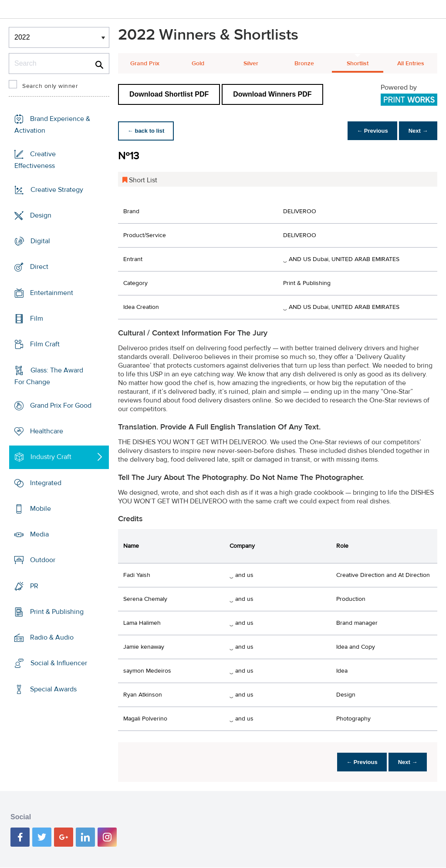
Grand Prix (145, 64)
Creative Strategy (57, 190)
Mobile (41, 509)
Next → (417, 131)
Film (37, 318)
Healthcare (47, 431)
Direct (39, 267)
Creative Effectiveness (35, 160)
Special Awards (53, 689)
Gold (198, 64)
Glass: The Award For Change (49, 376)
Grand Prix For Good (61, 406)
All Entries (411, 64)
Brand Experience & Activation (52, 125)
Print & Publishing (57, 612)
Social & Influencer (59, 663)
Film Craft (45, 344)
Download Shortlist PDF (169, 94)
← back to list (147, 131)
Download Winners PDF (272, 94)
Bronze (304, 64)
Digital (40, 241)
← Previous (369, 131)
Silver (251, 64)
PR (34, 586)
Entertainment (52, 293)
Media (39, 534)
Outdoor (43, 560)
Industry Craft (51, 457)
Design (41, 215)
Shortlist (358, 64)
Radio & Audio (52, 637)
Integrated (46, 483)
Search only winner (50, 86)
